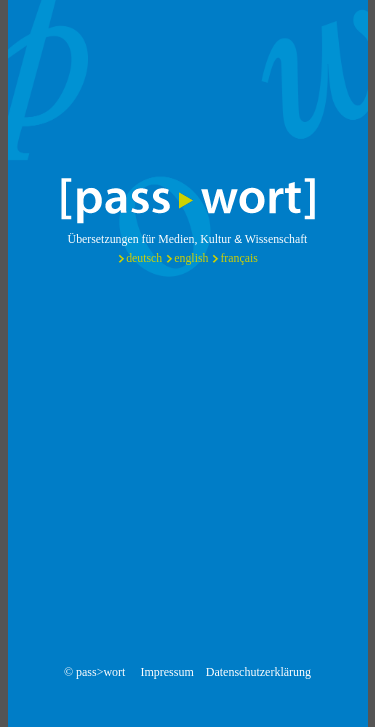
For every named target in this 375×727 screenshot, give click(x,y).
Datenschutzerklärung (258, 672)
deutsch (144, 258)
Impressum (166, 672)
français (238, 258)
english (191, 258)
